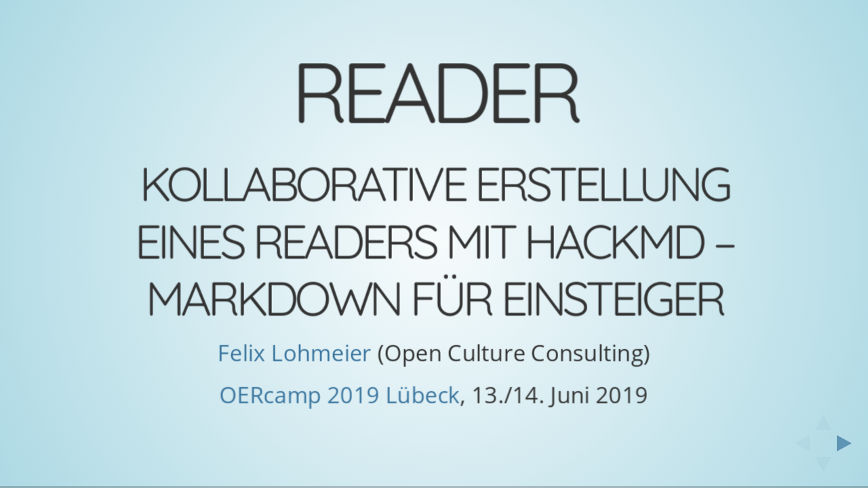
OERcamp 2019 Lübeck (340, 395)
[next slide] (848, 443)
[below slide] (823, 468)
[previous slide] (798, 443)
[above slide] (823, 418)
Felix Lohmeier (295, 353)
